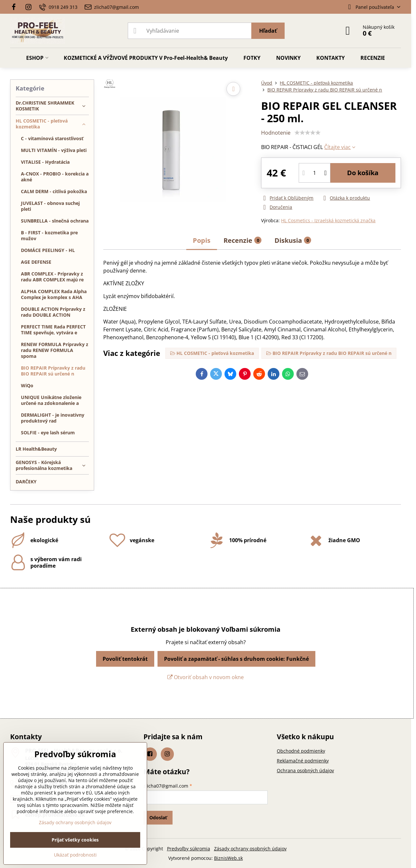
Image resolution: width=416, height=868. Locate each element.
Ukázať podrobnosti (75, 855)
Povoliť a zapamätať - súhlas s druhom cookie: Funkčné (236, 659)
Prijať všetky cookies (75, 840)
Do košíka (363, 173)
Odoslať (158, 818)
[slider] (308, 133)
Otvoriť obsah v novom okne (206, 677)
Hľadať (268, 31)
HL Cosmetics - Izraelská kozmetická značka (328, 220)
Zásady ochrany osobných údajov (250, 849)
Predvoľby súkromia (189, 849)
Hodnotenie (276, 133)
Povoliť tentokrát (125, 659)
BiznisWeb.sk (228, 858)
